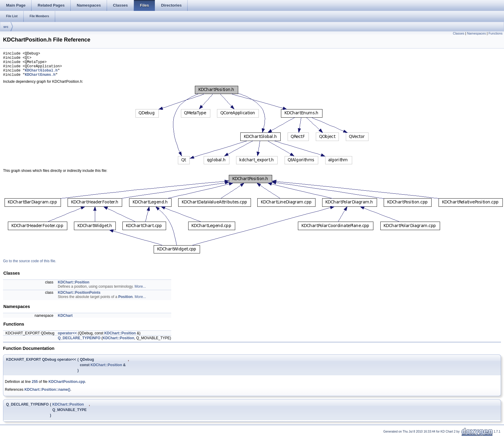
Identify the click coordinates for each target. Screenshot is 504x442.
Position (125, 302)
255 (35, 387)
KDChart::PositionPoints (79, 298)
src (6, 27)
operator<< (67, 339)
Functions (496, 33)
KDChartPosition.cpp (67, 387)
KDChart (65, 321)
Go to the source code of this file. (30, 266)
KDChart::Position (74, 288)
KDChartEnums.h (40, 80)
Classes (459, 33)
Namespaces (476, 33)
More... (140, 292)
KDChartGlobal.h (41, 75)
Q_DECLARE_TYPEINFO (79, 343)
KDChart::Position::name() (47, 395)
